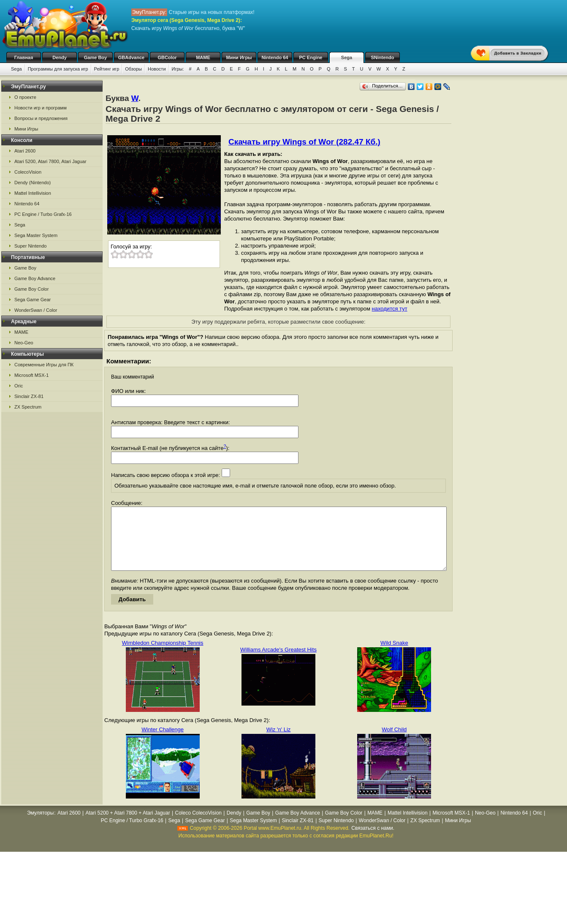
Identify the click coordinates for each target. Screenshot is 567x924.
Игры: (178, 69)
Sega (347, 57)
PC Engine (311, 57)
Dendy (60, 57)
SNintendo (383, 57)
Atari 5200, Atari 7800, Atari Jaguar (50, 161)
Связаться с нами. (373, 841)
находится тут (390, 309)
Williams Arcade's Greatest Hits (278, 662)
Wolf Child (394, 742)
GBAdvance (131, 57)
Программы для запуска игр (58, 69)
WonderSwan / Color (36, 310)
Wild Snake (394, 656)
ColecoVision (28, 172)
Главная (24, 57)
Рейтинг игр (107, 69)
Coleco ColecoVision (198, 826)
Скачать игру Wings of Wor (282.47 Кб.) (304, 142)
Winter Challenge (163, 742)
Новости (157, 69)
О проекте (25, 97)
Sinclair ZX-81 (29, 396)
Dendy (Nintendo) (33, 183)
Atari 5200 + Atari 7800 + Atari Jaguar (128, 826)
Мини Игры (239, 57)
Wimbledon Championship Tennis (163, 656)
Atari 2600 (25, 151)
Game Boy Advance (35, 278)
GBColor (167, 57)
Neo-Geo (24, 343)
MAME (203, 57)
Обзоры (133, 69)
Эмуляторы (40, 826)
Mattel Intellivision (33, 193)
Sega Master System (36, 235)
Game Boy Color (31, 289)
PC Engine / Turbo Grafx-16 (43, 214)
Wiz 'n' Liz (279, 742)
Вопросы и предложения (41, 118)
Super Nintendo (30, 246)
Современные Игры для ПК (44, 365)
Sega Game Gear (33, 300)
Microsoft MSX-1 (31, 375)
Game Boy (95, 57)
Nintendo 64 (275, 57)
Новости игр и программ (41, 108)
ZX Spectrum (28, 407)
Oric (19, 386)
